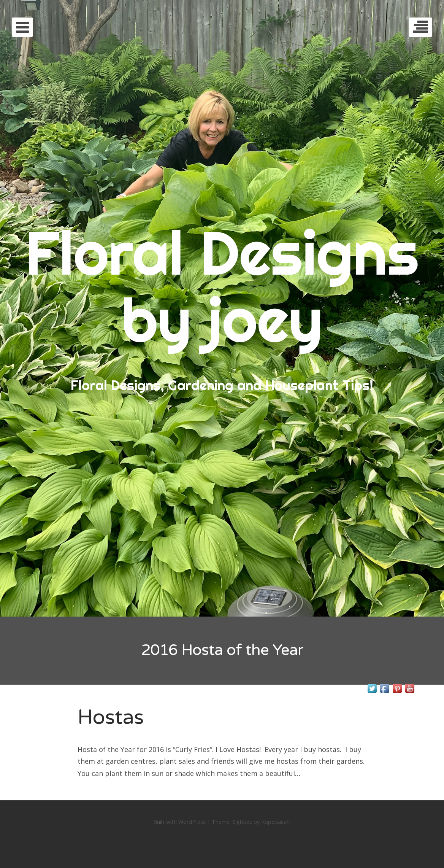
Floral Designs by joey (222, 286)
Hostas (111, 717)
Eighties (242, 822)
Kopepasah (275, 822)
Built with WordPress (179, 822)
